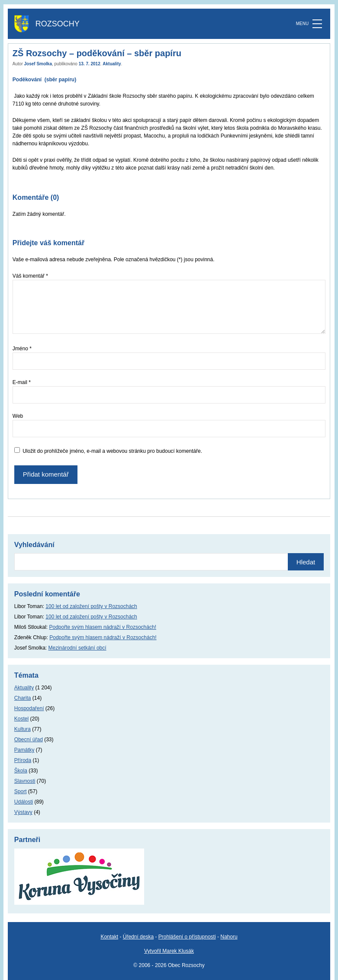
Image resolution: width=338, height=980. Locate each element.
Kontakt (109, 937)
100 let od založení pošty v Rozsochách (91, 606)
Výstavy (23, 812)
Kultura (23, 729)
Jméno (22, 349)
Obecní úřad (29, 740)
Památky (24, 750)
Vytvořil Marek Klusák (169, 951)
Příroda (23, 760)
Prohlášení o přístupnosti (187, 937)
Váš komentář (30, 276)
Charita (23, 698)
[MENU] (317, 24)
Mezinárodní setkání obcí (77, 648)
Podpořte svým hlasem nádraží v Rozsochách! (103, 627)
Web (18, 416)
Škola (21, 771)
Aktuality (112, 64)
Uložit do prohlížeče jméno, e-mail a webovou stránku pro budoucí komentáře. (112, 451)
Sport (21, 791)
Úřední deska (138, 937)
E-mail (22, 382)
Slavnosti (25, 781)
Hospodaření (29, 708)
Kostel (21, 719)
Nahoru (229, 937)
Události (24, 802)
